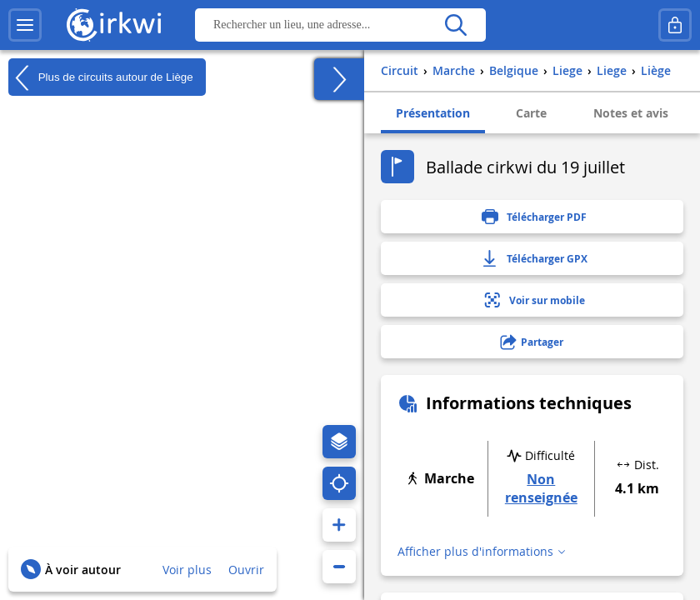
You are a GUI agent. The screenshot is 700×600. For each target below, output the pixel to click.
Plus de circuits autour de (101, 77)
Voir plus (187, 570)
